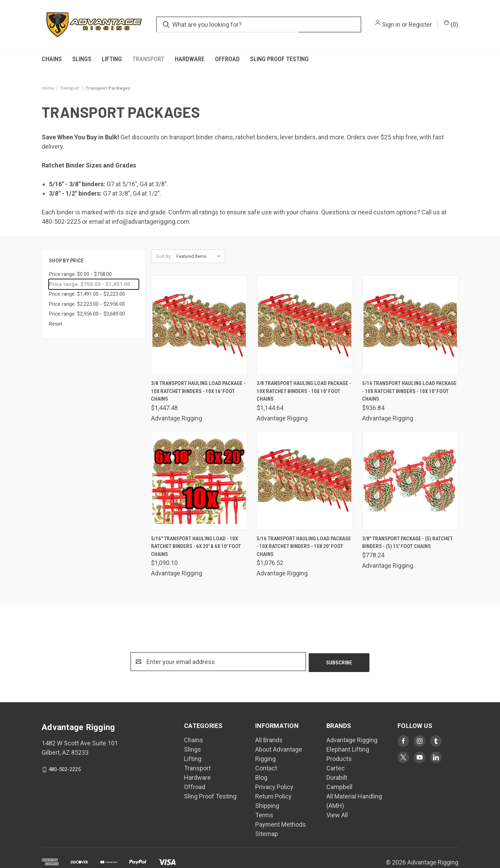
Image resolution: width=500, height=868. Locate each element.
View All (337, 815)
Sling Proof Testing (279, 59)
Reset (56, 324)
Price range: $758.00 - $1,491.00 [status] (90, 284)
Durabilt (337, 777)
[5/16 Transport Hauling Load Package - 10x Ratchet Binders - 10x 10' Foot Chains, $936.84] (410, 325)
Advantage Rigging (352, 740)
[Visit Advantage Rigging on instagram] (420, 741)
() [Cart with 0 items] (451, 24)
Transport (148, 59)
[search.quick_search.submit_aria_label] (166, 24)
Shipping (267, 806)
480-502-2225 (65, 769)
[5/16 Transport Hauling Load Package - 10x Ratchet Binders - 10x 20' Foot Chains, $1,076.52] (305, 480)
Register (420, 24)
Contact (266, 768)
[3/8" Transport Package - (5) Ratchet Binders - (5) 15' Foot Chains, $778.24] (410, 480)
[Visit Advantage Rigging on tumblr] (436, 741)
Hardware (190, 59)
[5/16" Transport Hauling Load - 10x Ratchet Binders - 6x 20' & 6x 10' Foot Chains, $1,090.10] (199, 480)
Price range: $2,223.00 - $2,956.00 (87, 304)
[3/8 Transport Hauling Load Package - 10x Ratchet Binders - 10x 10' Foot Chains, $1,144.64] (305, 325)
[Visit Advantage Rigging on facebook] (403, 741)
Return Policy (273, 796)
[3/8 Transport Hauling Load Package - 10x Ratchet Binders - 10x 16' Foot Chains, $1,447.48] (199, 325)
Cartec (336, 768)
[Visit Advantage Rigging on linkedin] (436, 757)
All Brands (269, 740)
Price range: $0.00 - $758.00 (80, 274)
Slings (82, 59)
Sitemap (267, 834)
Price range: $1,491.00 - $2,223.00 (87, 294)
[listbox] (200, 256)
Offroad (227, 59)
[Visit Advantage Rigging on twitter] (403, 757)
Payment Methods (281, 824)
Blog (261, 777)
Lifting (112, 59)
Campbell (339, 787)
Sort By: (164, 256)
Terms (264, 815)
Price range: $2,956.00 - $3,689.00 (87, 314)
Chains (52, 59)
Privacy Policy (274, 787)
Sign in (391, 24)
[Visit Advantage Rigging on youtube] (420, 757)
